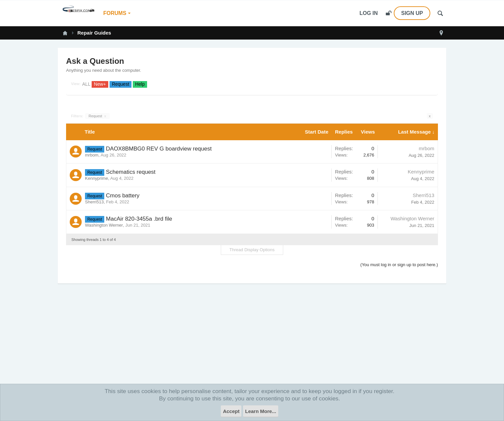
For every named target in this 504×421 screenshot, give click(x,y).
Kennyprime (96, 178)
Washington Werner (104, 225)
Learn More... (260, 411)
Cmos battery (123, 196)
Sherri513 (94, 202)
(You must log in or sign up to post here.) (399, 265)
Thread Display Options (252, 250)
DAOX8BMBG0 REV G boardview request (159, 149)
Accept (231, 411)
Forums (115, 13)
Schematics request (131, 172)
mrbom (92, 155)
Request (97, 116)
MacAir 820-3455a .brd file (139, 219)
